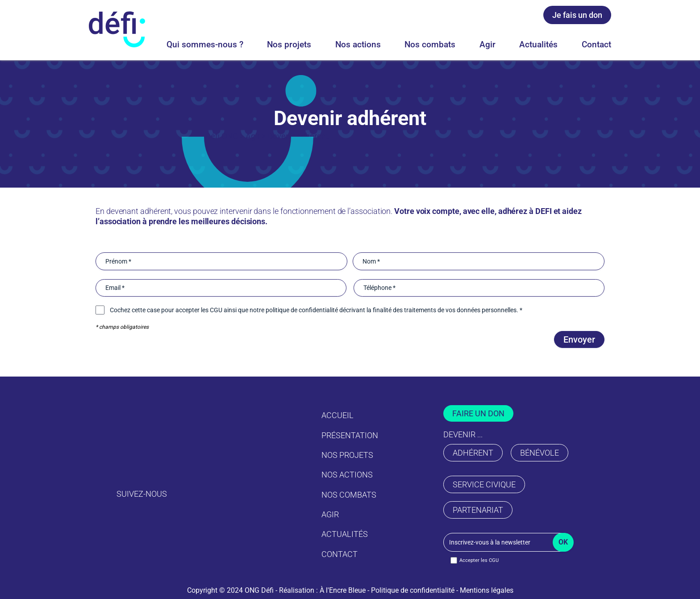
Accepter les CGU (479, 560)
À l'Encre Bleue (343, 590)
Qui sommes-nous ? (205, 44)
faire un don (478, 413)
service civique (484, 484)
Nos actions (358, 44)
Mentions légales (487, 590)
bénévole (540, 453)
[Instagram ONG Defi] (482, 17)
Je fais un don (577, 15)
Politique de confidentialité (413, 590)
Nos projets (289, 44)
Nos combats (430, 44)
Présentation (350, 435)
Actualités (538, 44)
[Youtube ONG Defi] (525, 17)
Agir (487, 44)
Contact (596, 44)
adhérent (473, 453)
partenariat (478, 510)
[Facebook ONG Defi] (503, 17)
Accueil (337, 415)
